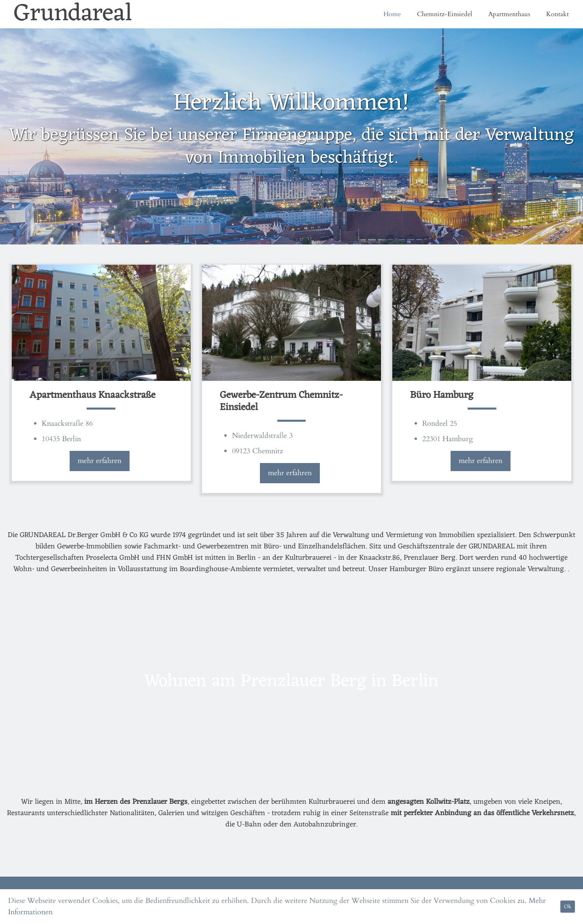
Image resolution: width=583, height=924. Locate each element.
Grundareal (73, 14)
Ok (568, 907)
